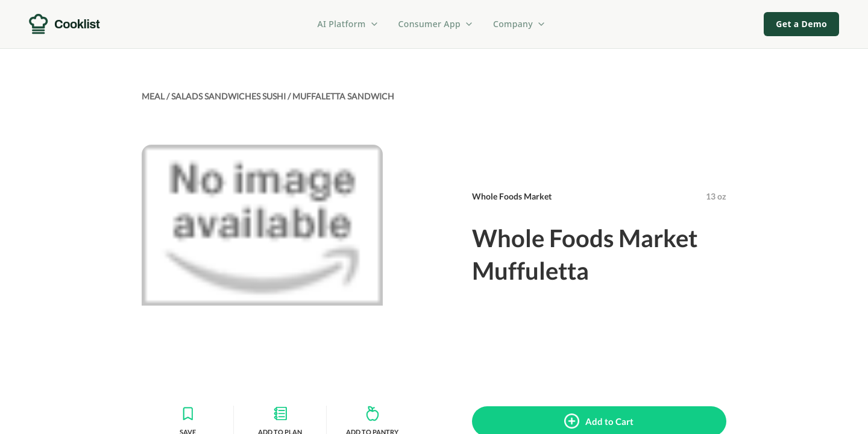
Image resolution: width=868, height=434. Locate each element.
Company (520, 24)
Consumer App (436, 24)
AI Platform (348, 24)
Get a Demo (801, 24)
